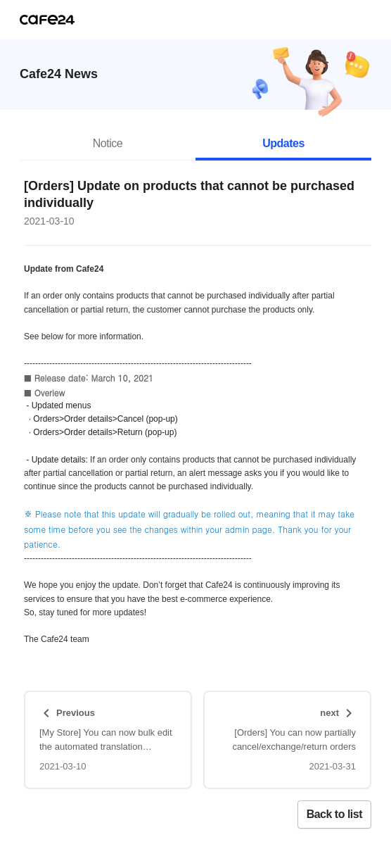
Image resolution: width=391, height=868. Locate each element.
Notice (108, 143)
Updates (283, 143)
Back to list (334, 814)
